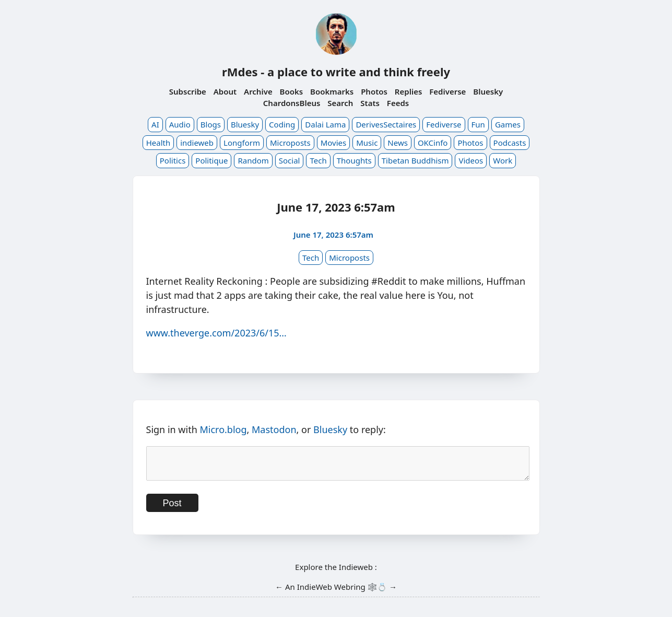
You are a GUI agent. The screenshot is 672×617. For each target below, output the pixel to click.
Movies (334, 143)
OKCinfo (433, 143)
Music (367, 143)
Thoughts (354, 160)
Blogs (211, 124)
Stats (370, 103)
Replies (408, 91)
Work (503, 160)
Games (508, 124)
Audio (180, 124)
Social (290, 160)
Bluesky (488, 91)
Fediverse (447, 91)
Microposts (290, 143)
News (398, 143)
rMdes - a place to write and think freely (336, 72)
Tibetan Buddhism (415, 160)
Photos (374, 91)
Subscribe (188, 91)
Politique (211, 160)
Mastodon (274, 429)
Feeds (398, 103)
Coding (282, 124)
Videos (471, 160)
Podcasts (510, 143)
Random (253, 160)
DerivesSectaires (386, 124)
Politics (173, 160)
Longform (242, 143)
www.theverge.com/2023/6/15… (216, 333)
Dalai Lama (325, 124)
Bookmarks (332, 91)
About (225, 91)
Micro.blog (223, 429)
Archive (258, 91)
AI (155, 124)
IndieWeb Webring (331, 593)
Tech (318, 160)
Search (340, 103)
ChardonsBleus (292, 103)
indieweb (197, 143)
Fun (478, 124)
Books (292, 91)
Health (158, 143)
